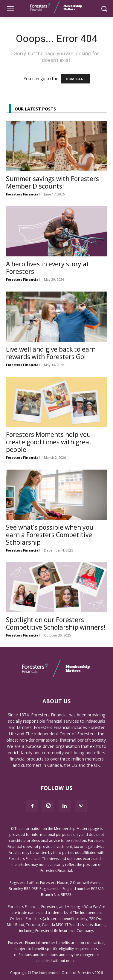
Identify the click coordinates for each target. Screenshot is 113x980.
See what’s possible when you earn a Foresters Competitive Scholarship (50, 535)
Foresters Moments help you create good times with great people (49, 442)
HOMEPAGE (75, 79)
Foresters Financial (23, 194)
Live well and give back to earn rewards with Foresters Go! (51, 353)
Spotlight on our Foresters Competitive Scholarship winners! (56, 623)
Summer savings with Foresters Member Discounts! (52, 182)
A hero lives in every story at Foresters (48, 268)
